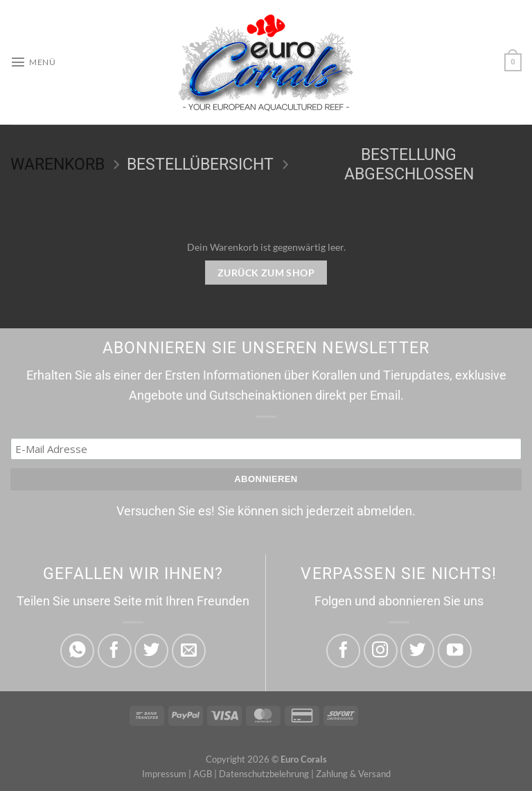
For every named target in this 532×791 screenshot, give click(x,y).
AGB (203, 774)
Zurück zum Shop (266, 273)
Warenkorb (57, 165)
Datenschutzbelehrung (264, 774)
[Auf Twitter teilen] (151, 651)
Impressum (164, 774)
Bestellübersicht (200, 165)
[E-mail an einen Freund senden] (189, 651)
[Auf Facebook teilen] (115, 651)
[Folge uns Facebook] (343, 651)
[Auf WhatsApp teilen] (77, 651)
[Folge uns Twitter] (417, 651)
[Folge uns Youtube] (455, 651)
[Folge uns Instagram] (381, 651)
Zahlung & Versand (353, 774)
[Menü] (33, 62)
